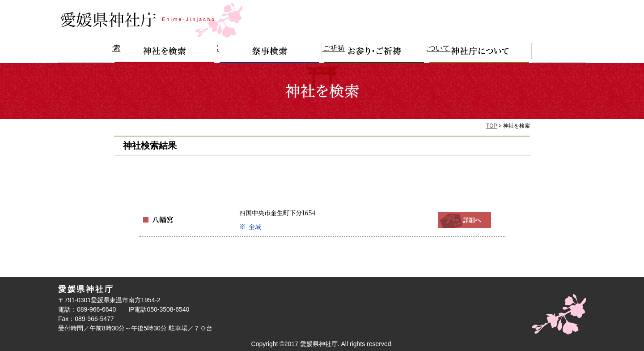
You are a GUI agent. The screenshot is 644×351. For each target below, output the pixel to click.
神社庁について (479, 53)
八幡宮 (161, 220)
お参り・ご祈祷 (375, 53)
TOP (491, 126)
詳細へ (465, 220)
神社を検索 (165, 53)
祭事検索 (270, 53)
